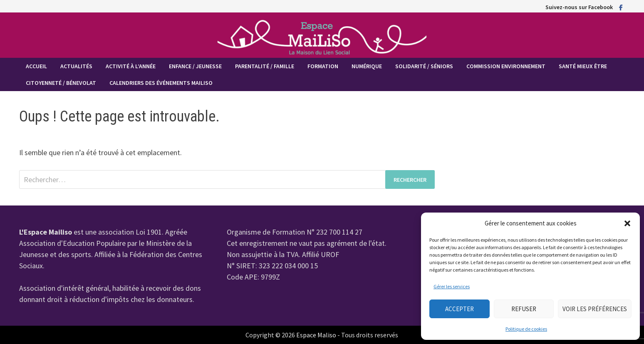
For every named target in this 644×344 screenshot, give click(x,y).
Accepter (459, 309)
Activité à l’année (131, 66)
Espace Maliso (316, 335)
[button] (627, 223)
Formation (323, 66)
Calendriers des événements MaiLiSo (161, 83)
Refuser (524, 309)
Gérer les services (452, 286)
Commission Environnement (506, 66)
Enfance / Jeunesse (195, 66)
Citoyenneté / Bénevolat (61, 83)
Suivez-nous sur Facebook (579, 7)
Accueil (36, 66)
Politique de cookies (526, 329)
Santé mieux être (583, 66)
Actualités (76, 66)
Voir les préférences (595, 309)
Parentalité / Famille (265, 66)
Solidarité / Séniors (424, 66)
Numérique (367, 66)
